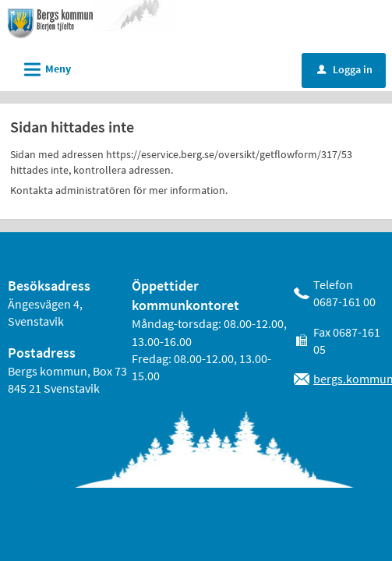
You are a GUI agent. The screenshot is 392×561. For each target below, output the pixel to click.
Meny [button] (42, 67)
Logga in (345, 69)
